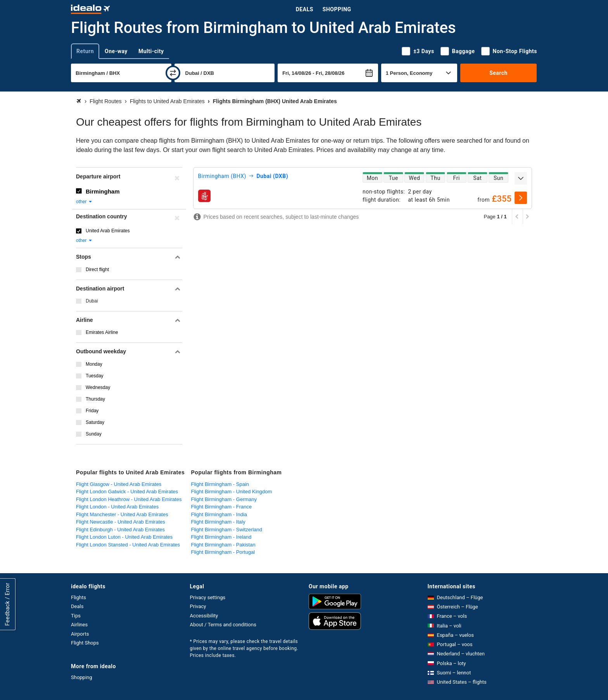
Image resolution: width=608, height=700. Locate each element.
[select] (521, 198)
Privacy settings (208, 597)
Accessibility (204, 616)
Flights (79, 597)
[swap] (173, 73)
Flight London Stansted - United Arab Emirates (128, 545)
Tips (76, 616)
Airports (80, 634)
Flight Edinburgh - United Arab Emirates (120, 530)
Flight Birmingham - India (219, 514)
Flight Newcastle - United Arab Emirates (121, 522)
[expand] (521, 178)
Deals (305, 9)
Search (498, 73)
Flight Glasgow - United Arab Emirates (119, 484)
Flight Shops (85, 643)
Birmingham (103, 191)
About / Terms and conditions (223, 625)
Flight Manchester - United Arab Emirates (122, 514)
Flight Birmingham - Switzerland (227, 530)
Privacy (198, 606)
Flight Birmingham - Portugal (223, 552)
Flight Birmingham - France (222, 507)
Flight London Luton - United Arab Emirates (124, 537)
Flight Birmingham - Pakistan (223, 545)
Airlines (79, 625)
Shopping (337, 9)
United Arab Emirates (108, 231)
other (84, 202)
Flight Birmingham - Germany (224, 499)
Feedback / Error (7, 604)
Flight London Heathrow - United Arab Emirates (129, 499)
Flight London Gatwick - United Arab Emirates (127, 492)
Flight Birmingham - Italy (218, 522)
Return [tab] (85, 51)
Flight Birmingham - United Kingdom (232, 492)
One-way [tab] (116, 51)
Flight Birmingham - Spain (220, 484)
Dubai (92, 301)
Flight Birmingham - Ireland (221, 537)
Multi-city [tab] (151, 51)
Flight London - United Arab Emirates (117, 507)
